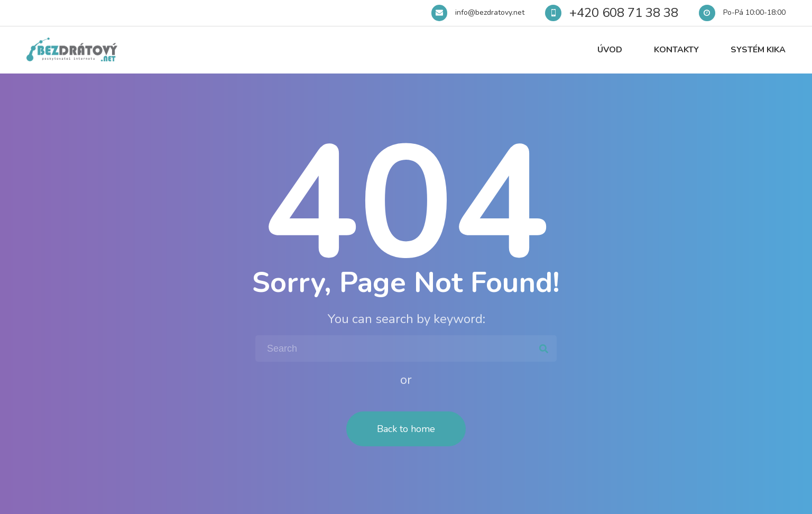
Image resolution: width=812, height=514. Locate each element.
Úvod (610, 50)
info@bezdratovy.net (490, 12)
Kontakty (676, 50)
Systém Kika (758, 50)
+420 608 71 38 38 (624, 13)
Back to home (406, 429)
